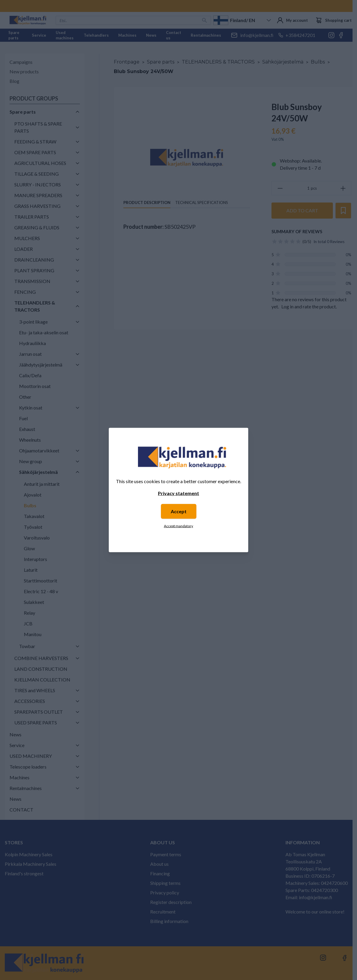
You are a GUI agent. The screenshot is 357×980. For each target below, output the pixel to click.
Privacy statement (178, 493)
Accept (179, 511)
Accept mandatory (178, 526)
